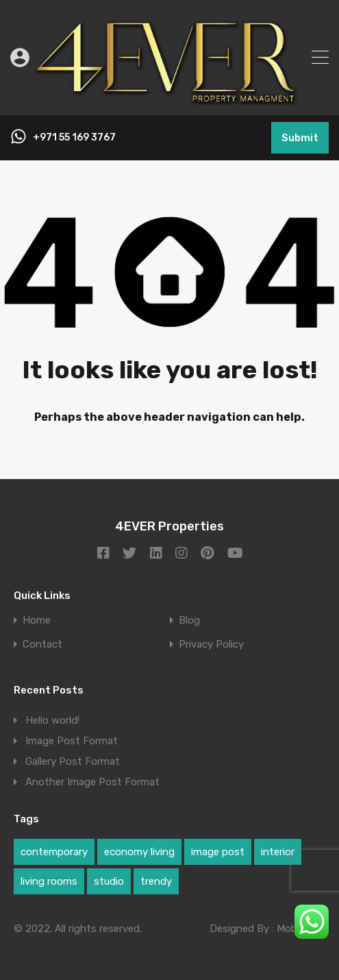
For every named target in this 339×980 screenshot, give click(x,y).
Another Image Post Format (92, 782)
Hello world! (52, 720)
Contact (42, 645)
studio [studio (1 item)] (109, 881)
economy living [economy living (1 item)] (139, 852)
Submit (300, 138)
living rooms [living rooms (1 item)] (49, 881)
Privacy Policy (211, 645)
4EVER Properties (169, 526)
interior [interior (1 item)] (278, 852)
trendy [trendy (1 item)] (156, 881)
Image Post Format (72, 741)
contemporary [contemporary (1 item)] (54, 852)
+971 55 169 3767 (74, 138)
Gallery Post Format (73, 761)
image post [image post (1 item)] (218, 852)
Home (37, 621)
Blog (189, 621)
